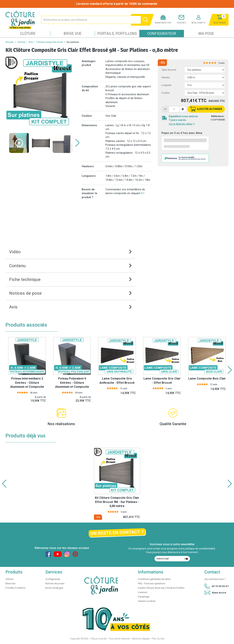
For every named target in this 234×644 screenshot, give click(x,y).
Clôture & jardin (99, 639)
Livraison (143, 592)
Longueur (166, 85)
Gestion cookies (147, 601)
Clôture (28, 34)
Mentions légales (141, 639)
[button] (77, 143)
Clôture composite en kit (50, 42)
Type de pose (169, 70)
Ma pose (206, 34)
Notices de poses (55, 583)
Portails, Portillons (117, 34)
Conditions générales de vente (154, 579)
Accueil (9, 42)
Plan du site (158, 639)
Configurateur (162, 34)
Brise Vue (73, 34)
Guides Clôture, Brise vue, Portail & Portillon (161, 588)
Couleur (166, 93)
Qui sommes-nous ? (215, 579)
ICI (143, 193)
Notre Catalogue (54, 588)
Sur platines (73, 42)
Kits (31, 42)
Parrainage (144, 597)
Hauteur (166, 77)
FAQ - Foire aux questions (151, 583)
